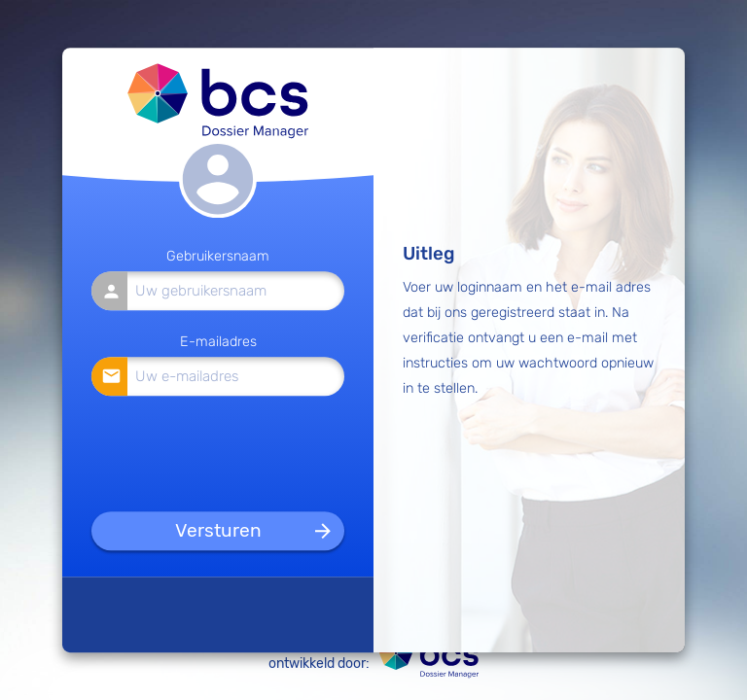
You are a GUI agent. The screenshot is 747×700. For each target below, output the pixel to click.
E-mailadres (218, 342)
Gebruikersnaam (218, 257)
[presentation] (219, 451)
